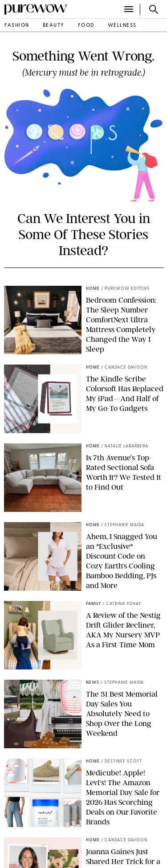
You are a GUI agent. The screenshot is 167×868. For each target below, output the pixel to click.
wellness (122, 26)
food (86, 26)
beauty (54, 26)
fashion (17, 26)
